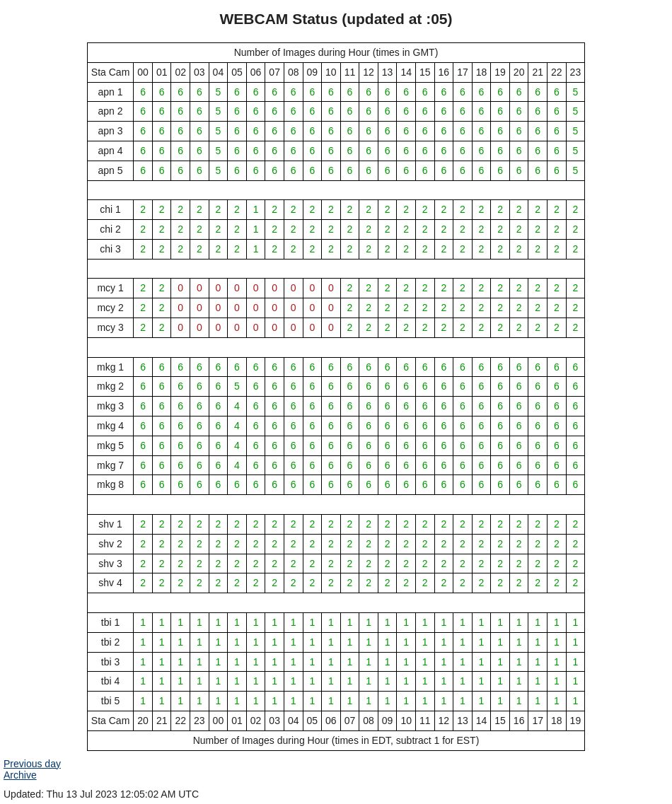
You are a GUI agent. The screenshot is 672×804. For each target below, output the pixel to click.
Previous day (32, 764)
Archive (20, 775)
